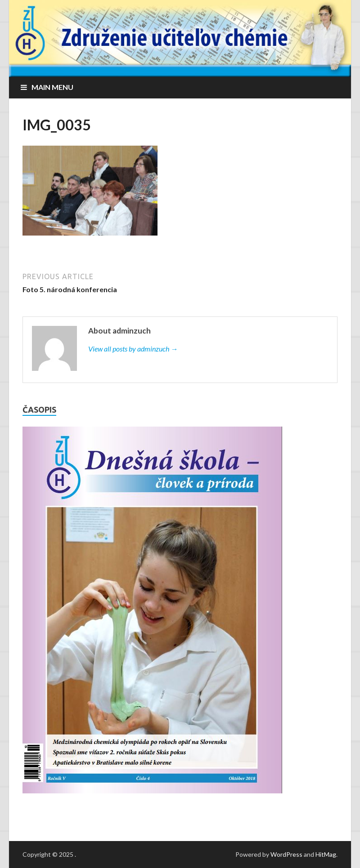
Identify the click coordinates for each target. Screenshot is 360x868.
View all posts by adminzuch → (133, 349)
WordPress (286, 854)
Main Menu (52, 87)
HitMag (326, 854)
